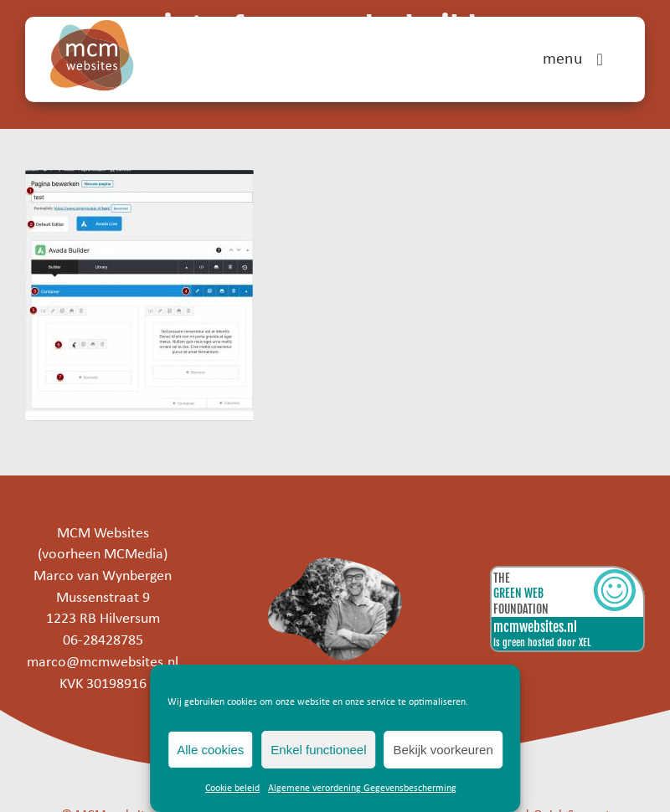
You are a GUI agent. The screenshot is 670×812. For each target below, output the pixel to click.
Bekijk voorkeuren (443, 750)
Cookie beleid (232, 789)
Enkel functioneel (318, 750)
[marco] (335, 565)
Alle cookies (210, 750)
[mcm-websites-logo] (92, 27)
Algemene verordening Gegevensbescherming (362, 789)
